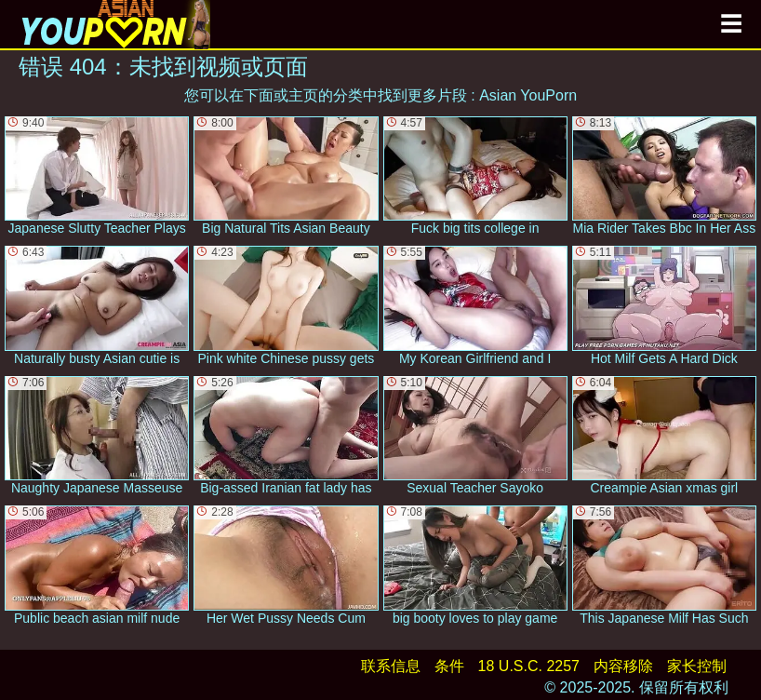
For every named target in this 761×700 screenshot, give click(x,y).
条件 (449, 666)
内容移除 (623, 666)
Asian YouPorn (528, 95)
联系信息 (391, 666)
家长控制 (697, 666)
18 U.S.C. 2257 (529, 666)
